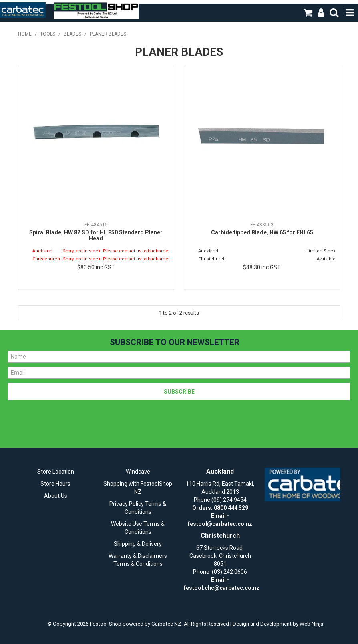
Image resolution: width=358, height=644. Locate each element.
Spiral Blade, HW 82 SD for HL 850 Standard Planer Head (96, 235)
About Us (56, 496)
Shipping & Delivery (138, 544)
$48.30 (262, 267)
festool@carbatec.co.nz (220, 524)
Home (25, 34)
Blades (72, 34)
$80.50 (96, 267)
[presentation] (69, 420)
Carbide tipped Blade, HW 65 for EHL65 (262, 232)
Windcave (138, 472)
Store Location (56, 472)
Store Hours (55, 484)
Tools (48, 34)
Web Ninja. (312, 624)
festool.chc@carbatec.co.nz (222, 588)
